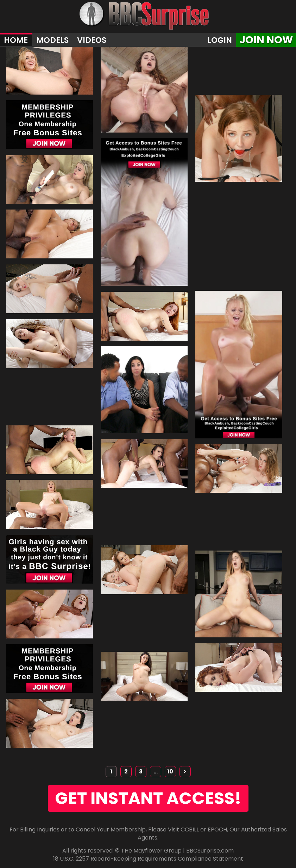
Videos (92, 40)
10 (170, 771)
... (156, 771)
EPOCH (217, 830)
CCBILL (190, 830)
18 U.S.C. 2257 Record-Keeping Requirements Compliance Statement (148, 859)
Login (220, 40)
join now (266, 40)
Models (52, 40)
